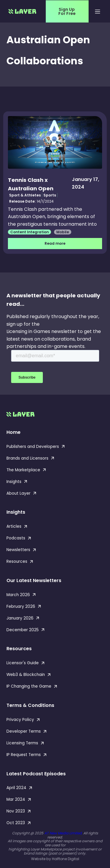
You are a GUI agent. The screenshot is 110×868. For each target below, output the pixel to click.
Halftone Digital (66, 859)
